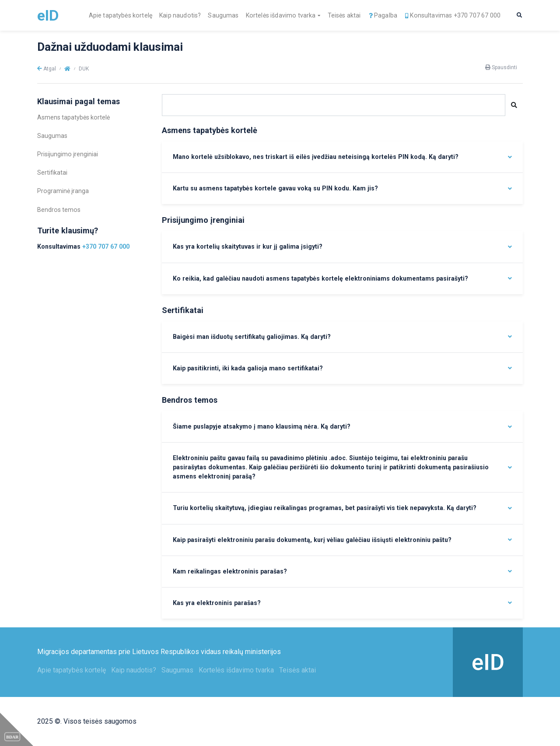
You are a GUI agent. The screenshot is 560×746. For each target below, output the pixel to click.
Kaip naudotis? (180, 15)
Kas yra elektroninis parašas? (217, 603)
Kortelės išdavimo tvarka (281, 15)
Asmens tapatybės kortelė (73, 117)
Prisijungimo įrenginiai (68, 154)
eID (48, 15)
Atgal (47, 69)
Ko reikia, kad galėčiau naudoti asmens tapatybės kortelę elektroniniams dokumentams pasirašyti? (320, 278)
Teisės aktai (344, 15)
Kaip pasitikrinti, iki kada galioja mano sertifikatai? (248, 368)
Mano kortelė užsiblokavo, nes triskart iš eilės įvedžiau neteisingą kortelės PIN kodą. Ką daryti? (316, 157)
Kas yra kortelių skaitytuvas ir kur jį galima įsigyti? (248, 246)
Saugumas (223, 15)
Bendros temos (59, 210)
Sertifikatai (52, 172)
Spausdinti (501, 67)
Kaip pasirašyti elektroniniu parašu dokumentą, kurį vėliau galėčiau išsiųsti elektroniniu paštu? (312, 540)
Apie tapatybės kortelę (121, 15)
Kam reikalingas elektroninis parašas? (230, 571)
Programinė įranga (63, 191)
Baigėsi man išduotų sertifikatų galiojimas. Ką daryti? (252, 337)
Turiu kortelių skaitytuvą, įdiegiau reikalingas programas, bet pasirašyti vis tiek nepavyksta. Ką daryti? (325, 508)
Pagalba (383, 15)
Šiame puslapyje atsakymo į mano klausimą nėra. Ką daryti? (262, 426)
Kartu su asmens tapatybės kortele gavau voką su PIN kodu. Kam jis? (275, 188)
